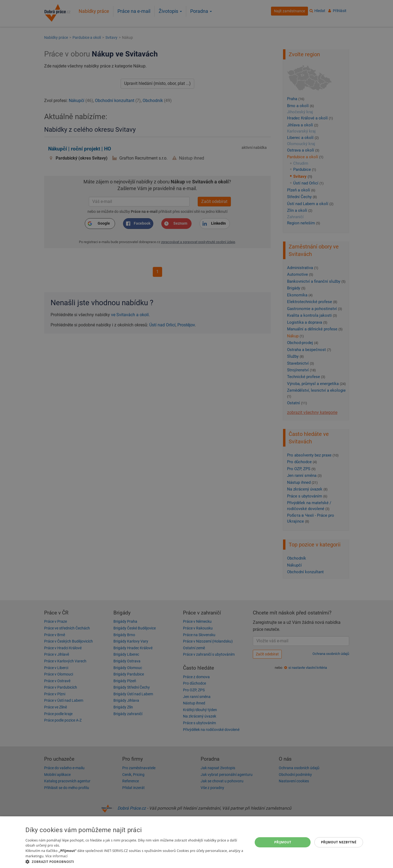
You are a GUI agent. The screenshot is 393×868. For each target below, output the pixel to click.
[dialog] (196, 842)
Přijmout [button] (283, 842)
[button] (136, 861)
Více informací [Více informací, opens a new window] (56, 856)
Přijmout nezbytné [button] (339, 842)
